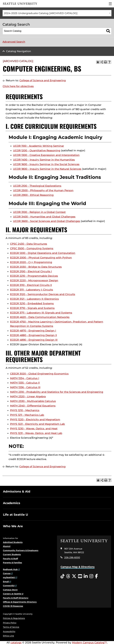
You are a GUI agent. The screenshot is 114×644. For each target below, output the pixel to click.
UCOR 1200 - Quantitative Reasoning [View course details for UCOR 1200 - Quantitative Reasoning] (37, 150)
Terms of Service (11, 627)
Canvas (7, 573)
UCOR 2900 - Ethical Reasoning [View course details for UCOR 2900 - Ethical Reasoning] (33, 195)
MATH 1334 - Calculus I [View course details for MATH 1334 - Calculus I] (25, 378)
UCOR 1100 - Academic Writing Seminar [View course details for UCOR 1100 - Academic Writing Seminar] (39, 146)
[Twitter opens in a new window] (74, 576)
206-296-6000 (72, 557)
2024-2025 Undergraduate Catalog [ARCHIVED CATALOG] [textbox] (41, 13)
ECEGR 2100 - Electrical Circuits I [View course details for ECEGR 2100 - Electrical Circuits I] (31, 271)
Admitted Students (13, 542)
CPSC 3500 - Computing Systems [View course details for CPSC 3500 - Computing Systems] (32, 248)
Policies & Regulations (14, 618)
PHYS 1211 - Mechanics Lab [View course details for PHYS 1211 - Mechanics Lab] (27, 415)
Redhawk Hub (10, 569)
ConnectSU (9, 586)
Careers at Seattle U (13, 594)
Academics (12, 503)
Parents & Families (12, 563)
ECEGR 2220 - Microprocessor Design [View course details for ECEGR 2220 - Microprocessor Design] (34, 280)
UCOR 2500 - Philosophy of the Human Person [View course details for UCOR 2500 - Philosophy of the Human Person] (43, 190)
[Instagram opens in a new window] (91, 576)
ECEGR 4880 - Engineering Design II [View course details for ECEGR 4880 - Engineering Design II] (33, 335)
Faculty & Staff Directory (16, 598)
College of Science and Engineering (43, 80)
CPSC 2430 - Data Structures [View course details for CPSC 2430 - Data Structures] (29, 244)
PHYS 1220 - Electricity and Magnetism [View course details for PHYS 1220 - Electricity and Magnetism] (35, 419)
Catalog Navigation (19, 51)
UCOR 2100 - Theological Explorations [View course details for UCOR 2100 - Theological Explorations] (37, 186)
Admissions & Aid (17, 491)
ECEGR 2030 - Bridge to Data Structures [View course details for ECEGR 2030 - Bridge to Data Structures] (36, 267)
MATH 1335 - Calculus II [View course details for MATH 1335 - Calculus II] (25, 383)
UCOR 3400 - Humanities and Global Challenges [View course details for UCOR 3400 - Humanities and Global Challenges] (44, 217)
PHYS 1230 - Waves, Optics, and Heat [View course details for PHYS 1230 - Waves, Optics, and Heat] (34, 429)
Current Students (12, 554)
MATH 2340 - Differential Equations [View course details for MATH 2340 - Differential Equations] (33, 406)
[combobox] (57, 13)
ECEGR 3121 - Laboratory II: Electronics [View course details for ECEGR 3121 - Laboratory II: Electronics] (34, 299)
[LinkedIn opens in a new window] (86, 576)
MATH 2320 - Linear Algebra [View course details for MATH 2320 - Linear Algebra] (28, 396)
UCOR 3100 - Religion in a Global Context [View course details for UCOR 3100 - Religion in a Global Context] (39, 212)
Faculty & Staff (10, 559)
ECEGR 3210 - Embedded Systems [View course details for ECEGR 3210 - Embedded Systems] (32, 303)
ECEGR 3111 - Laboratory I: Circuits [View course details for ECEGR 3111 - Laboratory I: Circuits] (32, 290)
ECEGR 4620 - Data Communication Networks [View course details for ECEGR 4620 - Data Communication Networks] (40, 317)
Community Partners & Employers (21, 550)
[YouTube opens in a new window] (80, 576)
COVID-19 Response (13, 606)
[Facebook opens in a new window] (96, 576)
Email (6, 582)
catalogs (16, 643)
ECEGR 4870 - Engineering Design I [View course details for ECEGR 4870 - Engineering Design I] (33, 331)
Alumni (7, 546)
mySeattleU (9, 577)
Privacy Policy (10, 623)
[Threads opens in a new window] (68, 576)
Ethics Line (8, 636)
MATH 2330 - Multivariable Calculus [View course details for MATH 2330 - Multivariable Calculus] (33, 401)
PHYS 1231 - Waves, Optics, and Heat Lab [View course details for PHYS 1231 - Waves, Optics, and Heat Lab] (36, 433)
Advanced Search (14, 42)
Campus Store (10, 590)
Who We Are (13, 526)
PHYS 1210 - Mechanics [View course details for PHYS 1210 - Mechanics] (25, 410)
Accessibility (9, 631)
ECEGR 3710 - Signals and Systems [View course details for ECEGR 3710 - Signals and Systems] (32, 308)
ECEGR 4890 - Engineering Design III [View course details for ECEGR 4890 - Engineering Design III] (34, 340)
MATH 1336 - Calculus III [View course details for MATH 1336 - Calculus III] (25, 387)
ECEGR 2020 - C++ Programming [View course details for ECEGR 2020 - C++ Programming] (31, 262)
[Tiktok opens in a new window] (62, 576)
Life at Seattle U (16, 515)
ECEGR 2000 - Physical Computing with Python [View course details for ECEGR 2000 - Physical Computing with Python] (41, 258)
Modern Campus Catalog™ (90, 643)
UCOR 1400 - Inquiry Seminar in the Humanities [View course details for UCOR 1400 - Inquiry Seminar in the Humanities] (44, 160)
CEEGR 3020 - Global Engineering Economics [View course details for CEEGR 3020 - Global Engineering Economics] (39, 374)
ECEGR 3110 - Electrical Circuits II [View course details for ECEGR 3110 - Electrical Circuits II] (31, 285)
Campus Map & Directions (78, 567)
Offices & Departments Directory (20, 602)
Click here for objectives (18, 86)
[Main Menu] (110, 4)
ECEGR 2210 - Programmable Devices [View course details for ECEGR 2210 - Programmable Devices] (34, 276)
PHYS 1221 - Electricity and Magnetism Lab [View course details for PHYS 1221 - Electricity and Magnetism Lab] (37, 424)
